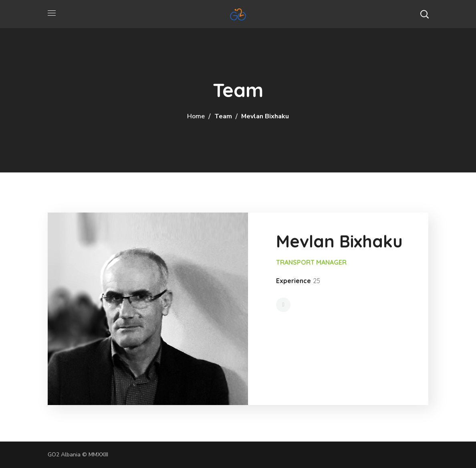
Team (223, 116)
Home (196, 116)
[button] (424, 14)
